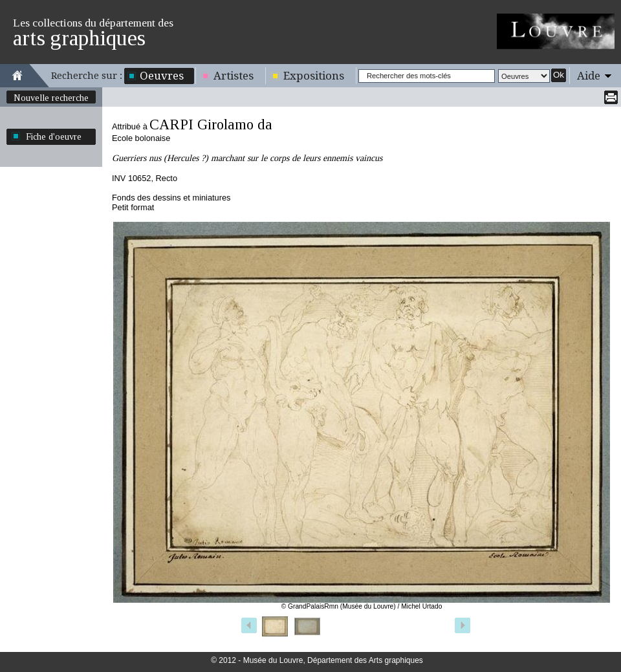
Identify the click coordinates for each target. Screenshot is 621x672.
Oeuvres (162, 76)
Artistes (234, 76)
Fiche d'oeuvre (54, 136)
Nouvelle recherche (51, 98)
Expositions (314, 76)
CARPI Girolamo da (211, 125)
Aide (589, 76)
